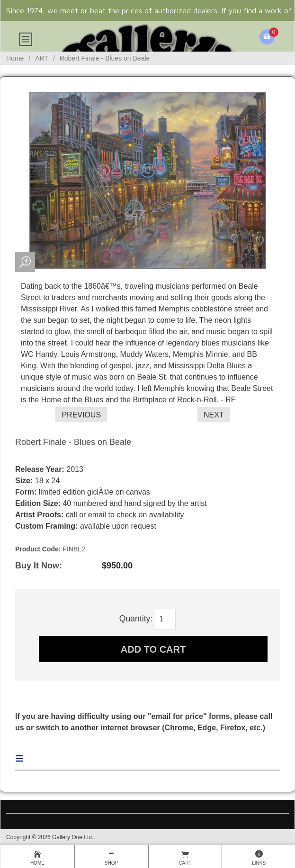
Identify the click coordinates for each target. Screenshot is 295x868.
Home (15, 58)
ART (42, 58)
